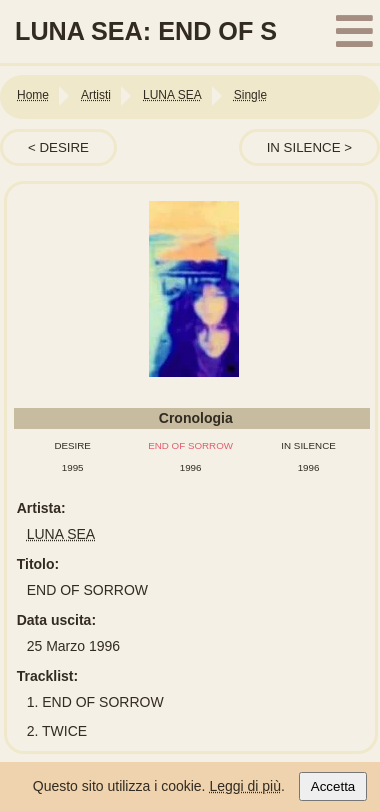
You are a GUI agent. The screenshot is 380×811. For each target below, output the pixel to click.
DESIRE (64, 147)
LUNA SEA (61, 534)
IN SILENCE (304, 147)
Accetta (333, 786)
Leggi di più (245, 786)
